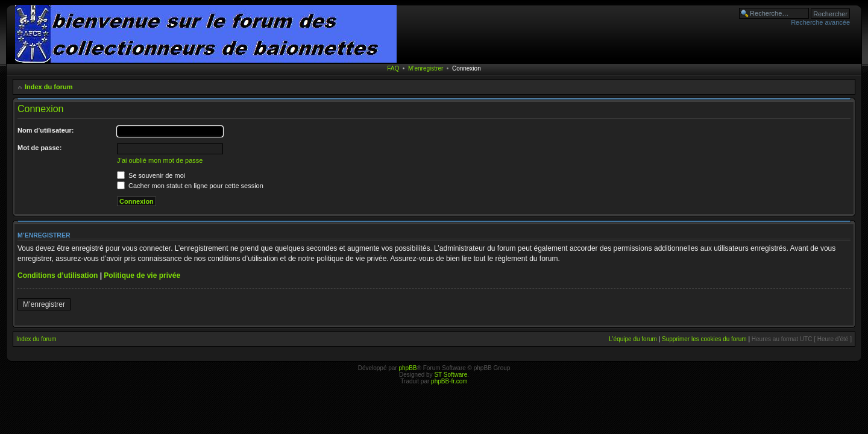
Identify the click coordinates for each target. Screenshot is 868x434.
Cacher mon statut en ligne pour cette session (190, 186)
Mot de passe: (39, 148)
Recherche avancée (820, 22)
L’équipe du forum (633, 339)
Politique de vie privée (142, 275)
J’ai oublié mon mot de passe (160, 160)
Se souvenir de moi (151, 175)
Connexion (467, 68)
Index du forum (49, 87)
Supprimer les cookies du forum (704, 339)
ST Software (451, 375)
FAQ (393, 68)
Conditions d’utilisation (58, 275)
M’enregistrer (426, 68)
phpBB (407, 368)
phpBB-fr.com (449, 381)
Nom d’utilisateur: (46, 130)
